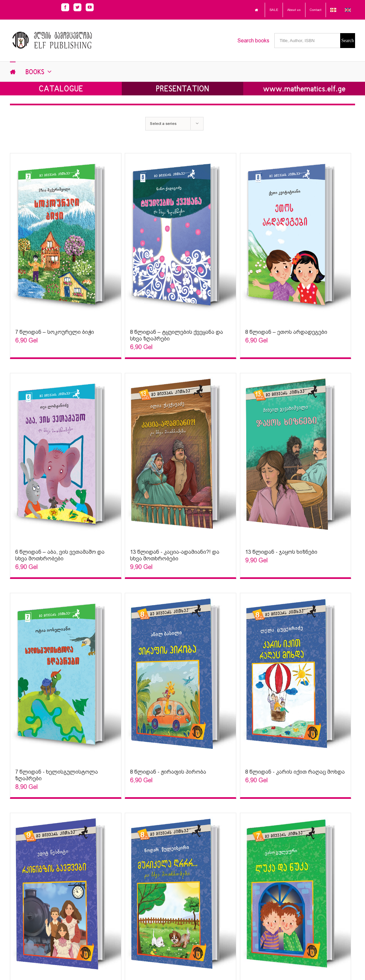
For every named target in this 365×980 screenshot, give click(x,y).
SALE (274, 10)
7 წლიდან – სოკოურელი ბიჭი (55, 332)
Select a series (163, 124)
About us (294, 10)
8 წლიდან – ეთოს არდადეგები (286, 332)
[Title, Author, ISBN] (307, 41)
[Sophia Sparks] (66, 238)
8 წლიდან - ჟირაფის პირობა (168, 772)
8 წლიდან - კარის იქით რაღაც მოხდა (295, 772)
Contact (316, 10)
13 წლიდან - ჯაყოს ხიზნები (281, 552)
